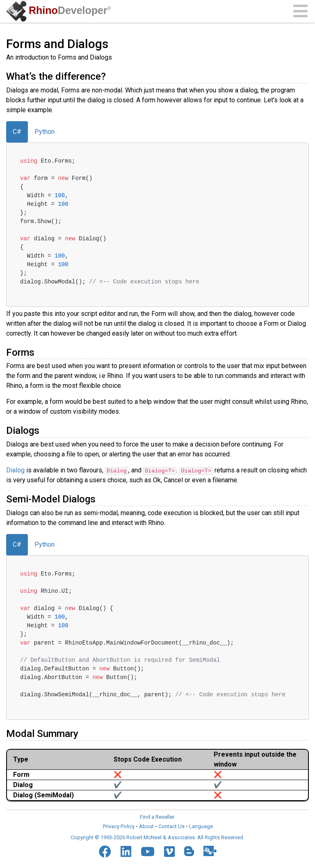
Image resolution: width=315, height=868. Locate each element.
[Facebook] (105, 852)
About (146, 826)
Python (45, 132)
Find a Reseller (157, 816)
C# (17, 132)
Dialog (15, 470)
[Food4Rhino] (210, 851)
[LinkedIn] (126, 852)
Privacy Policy (119, 826)
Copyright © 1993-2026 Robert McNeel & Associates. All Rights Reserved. (157, 837)
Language (201, 826)
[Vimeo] (169, 852)
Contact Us (171, 826)
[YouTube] (148, 852)
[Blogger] (189, 851)
